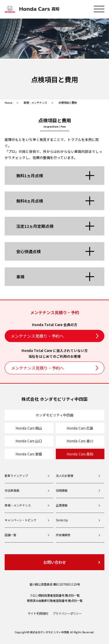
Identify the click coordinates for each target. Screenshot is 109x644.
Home (8, 103)
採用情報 (62, 490)
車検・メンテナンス (35, 103)
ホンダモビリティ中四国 (54, 415)
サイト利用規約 (38, 613)
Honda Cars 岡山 (29, 428)
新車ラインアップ (16, 476)
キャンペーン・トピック (20, 520)
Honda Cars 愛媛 (29, 454)
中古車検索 (12, 490)
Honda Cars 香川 (80, 441)
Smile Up (62, 520)
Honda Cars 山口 (29, 441)
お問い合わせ (55, 562)
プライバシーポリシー (67, 613)
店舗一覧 (10, 535)
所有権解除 (63, 535)
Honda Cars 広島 (80, 428)
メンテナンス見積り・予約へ (37, 336)
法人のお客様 (65, 476)
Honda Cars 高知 (80, 454)
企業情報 (62, 505)
